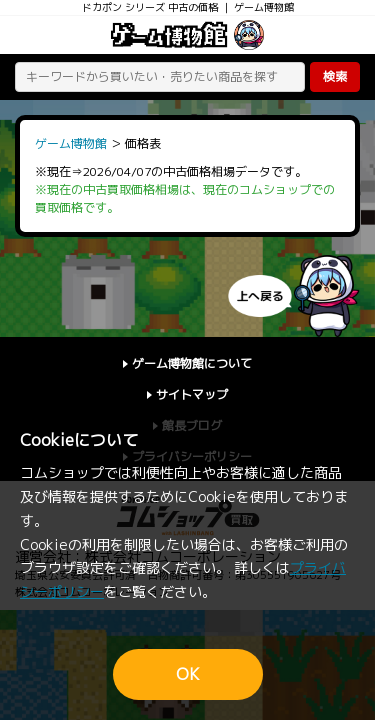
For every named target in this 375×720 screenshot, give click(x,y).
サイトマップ (192, 394)
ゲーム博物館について (192, 363)
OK (188, 674)
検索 (335, 76)
